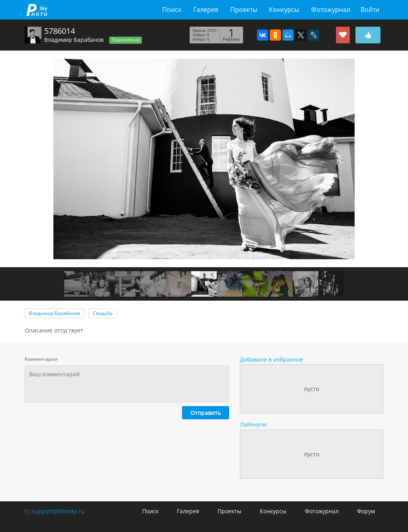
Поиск (172, 10)
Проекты (244, 10)
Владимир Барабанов (74, 40)
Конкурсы (284, 10)
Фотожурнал (331, 10)
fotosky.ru (37, 10)
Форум (366, 511)
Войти (370, 10)
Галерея (206, 10)
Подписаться (126, 40)
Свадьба (103, 313)
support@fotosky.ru (58, 511)
